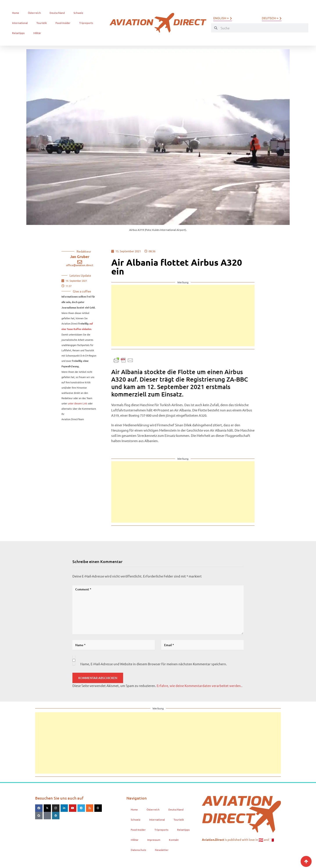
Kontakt (174, 840)
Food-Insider (63, 23)
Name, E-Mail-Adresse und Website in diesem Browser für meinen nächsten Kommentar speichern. (154, 664)
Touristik (42, 23)
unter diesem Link (77, 403)
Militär (37, 33)
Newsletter (162, 850)
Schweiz (78, 13)
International (20, 23)
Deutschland (57, 13)
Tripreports (86, 23)
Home (16, 13)
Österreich (34, 13)
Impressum (154, 840)
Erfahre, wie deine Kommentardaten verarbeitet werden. (199, 686)
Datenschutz (138, 850)
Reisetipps (18, 33)
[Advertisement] (183, 316)
